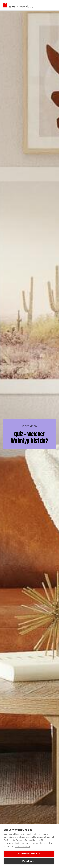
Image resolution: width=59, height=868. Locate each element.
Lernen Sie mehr (22, 846)
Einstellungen (29, 861)
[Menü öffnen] (54, 5)
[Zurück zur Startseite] (18, 5)
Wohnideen (29, 426)
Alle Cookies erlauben (29, 854)
